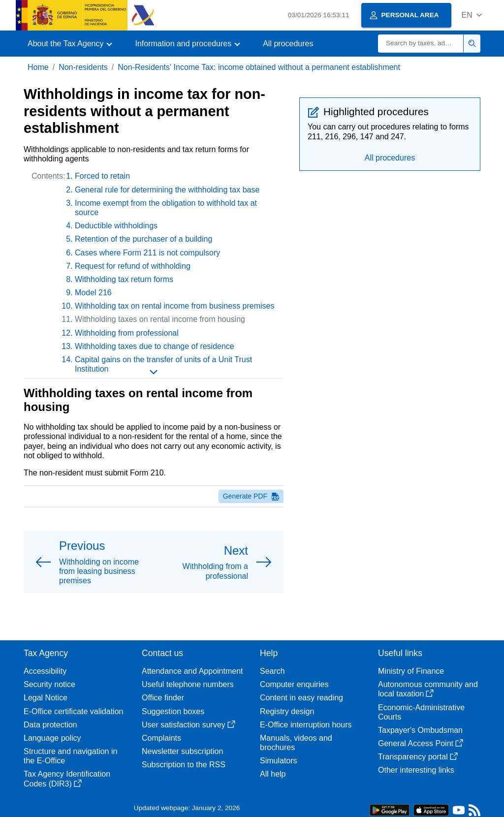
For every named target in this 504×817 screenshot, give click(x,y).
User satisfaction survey (189, 725)
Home (38, 67)
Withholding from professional (127, 333)
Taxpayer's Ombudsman (420, 730)
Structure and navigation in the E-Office (70, 756)
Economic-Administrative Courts (421, 712)
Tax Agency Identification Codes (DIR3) (67, 779)
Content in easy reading (301, 698)
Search (272, 671)
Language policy (52, 738)
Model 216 (93, 293)
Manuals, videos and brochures (296, 743)
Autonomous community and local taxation (428, 689)
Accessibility (45, 671)
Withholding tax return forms (124, 279)
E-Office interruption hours (306, 725)
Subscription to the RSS (184, 765)
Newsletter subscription (182, 751)
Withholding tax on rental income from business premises (175, 306)
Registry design (287, 711)
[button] (472, 15)
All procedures (288, 44)
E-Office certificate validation (73, 711)
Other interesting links (416, 770)
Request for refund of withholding (133, 266)
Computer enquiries (294, 684)
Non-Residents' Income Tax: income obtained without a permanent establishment (259, 67)
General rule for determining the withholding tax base (167, 190)
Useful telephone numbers (188, 684)
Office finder (163, 698)
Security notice (49, 684)
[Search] (421, 44)
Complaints (161, 738)
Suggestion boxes (173, 711)
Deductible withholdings (116, 226)
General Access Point (421, 743)
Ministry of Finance (411, 671)
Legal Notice (46, 698)
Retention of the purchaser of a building (143, 239)
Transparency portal (418, 757)
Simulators (279, 761)
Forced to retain (102, 176)
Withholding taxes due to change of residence (155, 346)
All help (273, 774)
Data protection (50, 725)
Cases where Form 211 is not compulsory (147, 253)
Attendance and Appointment (192, 671)
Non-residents (83, 67)
